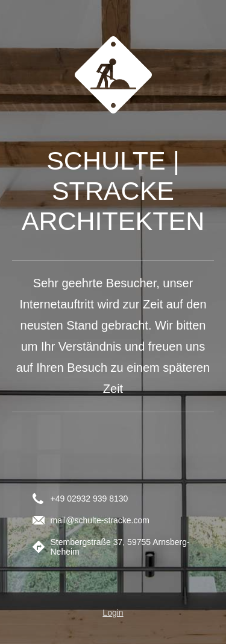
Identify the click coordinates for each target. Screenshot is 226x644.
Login (113, 613)
